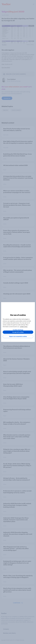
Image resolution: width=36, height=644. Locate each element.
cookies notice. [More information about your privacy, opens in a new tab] (24, 327)
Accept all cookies (18, 332)
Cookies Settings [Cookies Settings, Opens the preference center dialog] (18, 330)
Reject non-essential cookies (18, 336)
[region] (18, 322)
